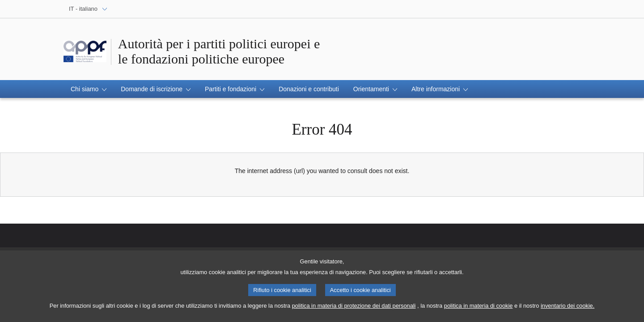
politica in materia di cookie (479, 309)
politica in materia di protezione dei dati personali (354, 309)
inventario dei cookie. (568, 309)
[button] (89, 89)
